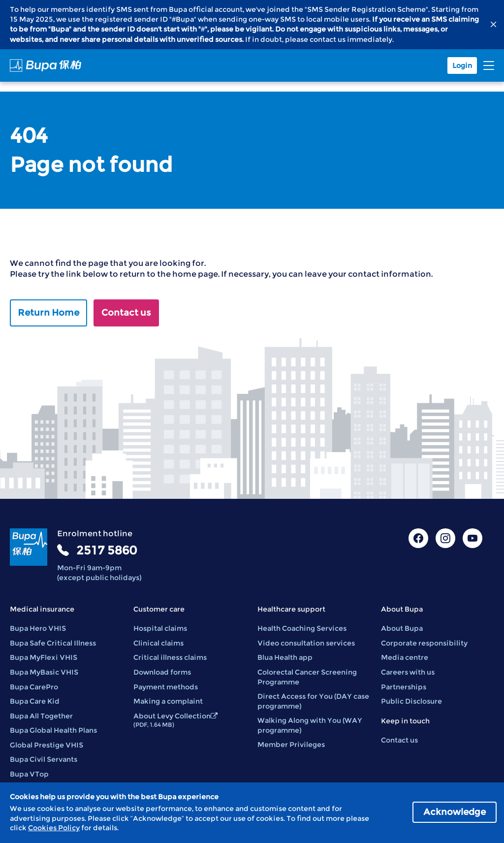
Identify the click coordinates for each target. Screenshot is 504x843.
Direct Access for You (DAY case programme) (313, 701)
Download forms (162, 672)
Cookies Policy (54, 828)
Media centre (405, 657)
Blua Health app (285, 657)
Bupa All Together (41, 716)
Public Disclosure (411, 701)
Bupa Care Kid (35, 701)
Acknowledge (455, 812)
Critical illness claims (170, 657)
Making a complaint (168, 701)
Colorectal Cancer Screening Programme (307, 677)
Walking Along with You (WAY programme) (310, 725)
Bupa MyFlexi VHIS (44, 657)
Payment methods (166, 687)
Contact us (126, 313)
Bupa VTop (29, 774)
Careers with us (408, 672)
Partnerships (404, 687)
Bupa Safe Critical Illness (53, 643)
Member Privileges (291, 745)
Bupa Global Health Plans (53, 730)
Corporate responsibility (424, 643)
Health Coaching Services (302, 628)
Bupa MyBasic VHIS (44, 672)
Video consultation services (306, 643)
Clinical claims (158, 643)
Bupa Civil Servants (44, 759)
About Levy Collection (175, 720)
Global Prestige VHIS (47, 745)
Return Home (48, 313)
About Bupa (402, 628)
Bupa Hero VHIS (38, 628)
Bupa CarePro (34, 687)
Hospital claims (160, 628)
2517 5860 (107, 550)
